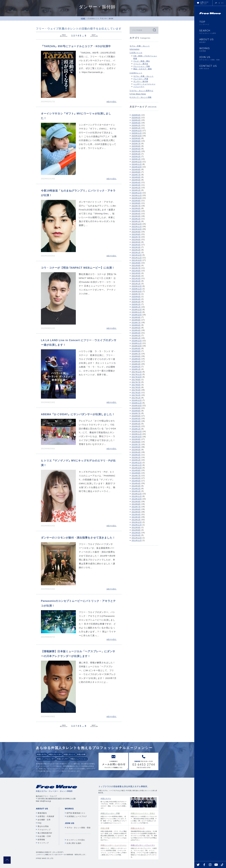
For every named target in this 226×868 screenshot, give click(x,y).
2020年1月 (136, 307)
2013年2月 (136, 520)
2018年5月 (136, 359)
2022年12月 (137, 224)
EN (222, 3)
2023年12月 (137, 193)
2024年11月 (137, 164)
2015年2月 (136, 457)
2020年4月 (136, 299)
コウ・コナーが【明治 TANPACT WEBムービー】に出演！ (78, 268)
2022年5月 (136, 242)
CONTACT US (210, 67)
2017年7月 (136, 382)
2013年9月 (136, 502)
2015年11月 (137, 434)
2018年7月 (136, 354)
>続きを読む (111, 102)
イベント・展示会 (141, 64)
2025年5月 (136, 149)
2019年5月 (136, 328)
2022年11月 (137, 227)
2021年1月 (136, 284)
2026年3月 (136, 123)
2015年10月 (137, 437)
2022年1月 (136, 252)
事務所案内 (42, 813)
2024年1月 (136, 190)
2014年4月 (136, 483)
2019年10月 (137, 315)
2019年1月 (136, 338)
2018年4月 (136, 361)
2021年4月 (136, 276)
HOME (83, 19)
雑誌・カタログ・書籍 (143, 69)
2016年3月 (136, 424)
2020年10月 (137, 291)
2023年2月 (136, 219)
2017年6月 (136, 385)
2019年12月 (137, 310)
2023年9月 (136, 201)
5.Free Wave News (138, 94)
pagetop (7, 860)
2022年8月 (136, 234)
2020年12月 (137, 286)
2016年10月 (137, 406)
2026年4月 (136, 120)
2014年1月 (136, 491)
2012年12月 (137, 522)
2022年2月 (136, 250)
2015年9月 (136, 439)
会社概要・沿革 (44, 820)
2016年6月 (136, 416)
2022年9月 (136, 232)
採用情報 (41, 840)
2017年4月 (136, 390)
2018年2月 (136, 367)
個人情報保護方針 (45, 833)
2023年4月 (136, 214)
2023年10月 (137, 198)
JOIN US (210, 58)
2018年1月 (136, 369)
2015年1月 (136, 460)
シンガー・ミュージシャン (144, 84)
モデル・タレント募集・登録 (79, 828)
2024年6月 (136, 177)
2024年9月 (136, 169)
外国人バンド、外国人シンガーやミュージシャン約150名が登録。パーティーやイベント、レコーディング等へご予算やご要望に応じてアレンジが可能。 (114, 850)
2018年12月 (137, 341)
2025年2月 (136, 157)
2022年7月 (136, 237)
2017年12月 (137, 372)
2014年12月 (137, 463)
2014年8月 (136, 473)
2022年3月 (136, 247)
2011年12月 (137, 538)
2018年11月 (137, 343)
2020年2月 (136, 304)
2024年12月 (137, 162)
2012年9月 (136, 527)
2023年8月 (136, 203)
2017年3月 (136, 393)
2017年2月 (136, 395)
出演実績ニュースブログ (77, 816)
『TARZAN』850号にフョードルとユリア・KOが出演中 (76, 46)
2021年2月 (136, 281)
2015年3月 (136, 455)
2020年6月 (136, 297)
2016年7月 (136, 413)
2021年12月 (137, 255)
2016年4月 (136, 421)
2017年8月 (136, 380)
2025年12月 (137, 131)
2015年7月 (136, 444)
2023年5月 (136, 211)
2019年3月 (136, 333)
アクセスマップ (44, 830)
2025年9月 (136, 138)
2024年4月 (136, 182)
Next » (94, 36)
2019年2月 (136, 335)
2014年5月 (136, 481)
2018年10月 (137, 346)
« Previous (64, 36)
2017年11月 (137, 374)
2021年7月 (136, 268)
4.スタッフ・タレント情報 (141, 97)
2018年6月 (136, 356)
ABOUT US (210, 40)
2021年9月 (136, 263)
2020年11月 (137, 289)
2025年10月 (137, 136)
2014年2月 (136, 489)
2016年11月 (137, 403)
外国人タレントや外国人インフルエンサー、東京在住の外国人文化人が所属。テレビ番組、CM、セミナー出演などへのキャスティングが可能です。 (144, 818)
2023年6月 (136, 208)
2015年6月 (136, 447)
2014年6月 (136, 478)
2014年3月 (136, 486)
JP (216, 3)
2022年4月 (136, 245)
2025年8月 (136, 141)
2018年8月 (136, 351)
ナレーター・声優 (141, 79)
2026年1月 (136, 128)
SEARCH (210, 32)
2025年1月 (136, 159)
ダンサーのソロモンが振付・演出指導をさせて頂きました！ (78, 538)
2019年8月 (136, 320)
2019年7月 (136, 323)
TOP (210, 23)
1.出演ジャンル (136, 53)
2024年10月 (137, 167)
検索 (154, 30)
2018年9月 (136, 348)
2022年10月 (137, 229)
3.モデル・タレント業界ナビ (141, 91)
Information (134, 49)
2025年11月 (137, 133)
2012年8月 (136, 530)
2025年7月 (136, 144)
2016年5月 (136, 419)
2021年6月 (136, 271)
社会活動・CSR (44, 836)
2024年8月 (136, 172)
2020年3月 (136, 302)
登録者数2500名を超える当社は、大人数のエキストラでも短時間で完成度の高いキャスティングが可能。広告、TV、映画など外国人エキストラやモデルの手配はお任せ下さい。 (144, 834)
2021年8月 (136, 265)
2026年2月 (136, 125)
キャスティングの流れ (76, 840)
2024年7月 (136, 175)
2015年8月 (136, 442)
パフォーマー (139, 87)
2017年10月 (137, 377)
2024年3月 (136, 185)
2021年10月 (137, 260)
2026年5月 (136, 118)
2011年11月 (137, 540)
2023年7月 (136, 206)
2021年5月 (136, 273)
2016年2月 (136, 426)
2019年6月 (136, 325)
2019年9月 (136, 317)
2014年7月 (136, 476)
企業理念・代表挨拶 (46, 816)
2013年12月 (137, 494)
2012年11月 (137, 525)
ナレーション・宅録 (142, 66)
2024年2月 (136, 188)
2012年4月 (136, 535)
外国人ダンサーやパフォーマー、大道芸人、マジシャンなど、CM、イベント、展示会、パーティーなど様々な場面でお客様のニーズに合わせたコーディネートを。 (144, 851)
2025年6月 (136, 146)
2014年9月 (136, 470)
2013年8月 (136, 504)
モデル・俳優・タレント (140, 46)
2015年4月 (136, 452)
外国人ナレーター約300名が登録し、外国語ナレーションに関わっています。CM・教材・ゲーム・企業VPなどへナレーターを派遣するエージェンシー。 (114, 818)
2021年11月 (137, 258)
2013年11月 (137, 496)
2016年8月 (136, 411)
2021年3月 (136, 278)
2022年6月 (136, 240)
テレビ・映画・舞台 (142, 61)
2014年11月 (137, 465)
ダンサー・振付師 (141, 81)
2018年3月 (136, 364)
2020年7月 (136, 294)
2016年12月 (137, 400)
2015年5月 (136, 450)
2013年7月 (136, 507)
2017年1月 (136, 398)
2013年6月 (136, 509)
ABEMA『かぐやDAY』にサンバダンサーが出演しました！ (78, 414)
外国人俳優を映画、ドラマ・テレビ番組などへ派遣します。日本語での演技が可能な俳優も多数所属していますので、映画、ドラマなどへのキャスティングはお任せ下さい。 (114, 834)
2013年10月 (137, 499)
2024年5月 (136, 180)
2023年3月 (136, 216)
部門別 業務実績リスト (76, 813)
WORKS (210, 49)
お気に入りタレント (204, 3)
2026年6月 (136, 115)
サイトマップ (43, 843)
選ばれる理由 (43, 826)
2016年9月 (136, 408)
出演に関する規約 (74, 843)
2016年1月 (136, 429)
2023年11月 (137, 195)
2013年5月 (136, 512)
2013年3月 (136, 517)
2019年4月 (136, 330)
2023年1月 (136, 221)
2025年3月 (136, 154)
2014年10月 (137, 468)
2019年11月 (137, 312)
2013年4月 (136, 514)
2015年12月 (137, 431)
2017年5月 (136, 387)
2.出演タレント (94, 19)
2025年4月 (136, 151)
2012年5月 (136, 533)
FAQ (39, 823)
